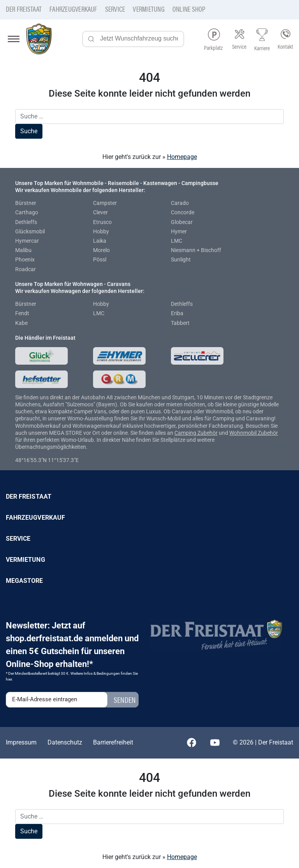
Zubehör (208, 433)
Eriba (177, 313)
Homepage (182, 157)
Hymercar (27, 241)
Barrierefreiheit (113, 742)
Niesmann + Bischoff (196, 250)
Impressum (21, 742)
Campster (105, 203)
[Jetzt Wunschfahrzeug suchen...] (133, 39)
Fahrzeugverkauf (73, 9)
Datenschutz (65, 742)
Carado (180, 203)
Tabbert (180, 323)
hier (9, 679)
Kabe (21, 323)
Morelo (101, 250)
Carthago (27, 212)
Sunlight (181, 259)
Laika (100, 241)
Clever (100, 212)
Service (115, 9)
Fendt (22, 313)
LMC (177, 241)
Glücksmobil (30, 231)
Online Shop (189, 9)
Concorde (183, 212)
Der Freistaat (24, 9)
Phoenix (25, 259)
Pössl (100, 259)
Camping (186, 433)
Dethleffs (26, 222)
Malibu (23, 250)
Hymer (179, 231)
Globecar (182, 222)
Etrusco (102, 222)
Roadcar (26, 269)
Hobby (101, 231)
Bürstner (26, 203)
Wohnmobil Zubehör (254, 433)
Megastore (25, 581)
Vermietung (149, 9)
